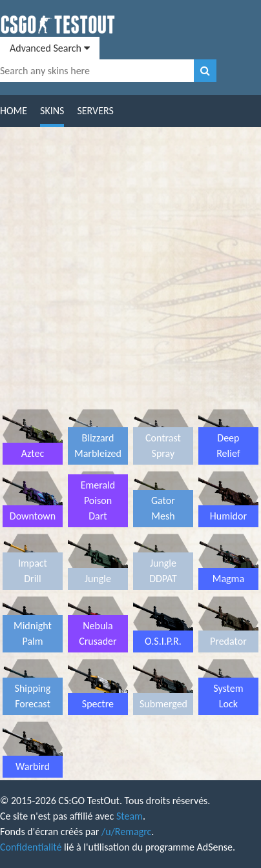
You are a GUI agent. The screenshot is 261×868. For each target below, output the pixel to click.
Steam (130, 816)
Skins (52, 111)
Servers (95, 111)
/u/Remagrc (126, 832)
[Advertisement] (130, 270)
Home (14, 111)
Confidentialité (31, 847)
